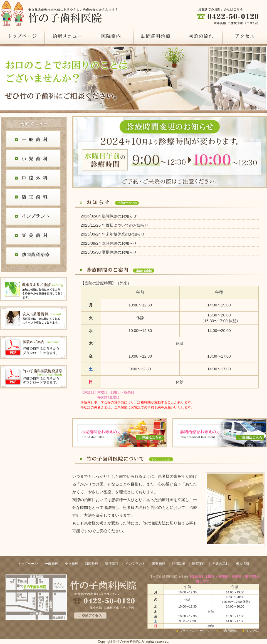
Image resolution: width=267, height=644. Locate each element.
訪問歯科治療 (33, 256)
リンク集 (252, 631)
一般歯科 (33, 140)
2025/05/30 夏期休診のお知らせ (109, 252)
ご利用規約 (230, 631)
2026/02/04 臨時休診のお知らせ (109, 216)
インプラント (33, 217)
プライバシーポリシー (196, 631)
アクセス (245, 36)
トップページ (22, 36)
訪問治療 (156, 36)
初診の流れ (200, 36)
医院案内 (111, 36)
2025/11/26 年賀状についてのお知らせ (115, 225)
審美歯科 (33, 237)
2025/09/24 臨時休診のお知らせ (109, 243)
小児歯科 (33, 159)
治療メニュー (67, 36)
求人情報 (243, 564)
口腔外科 (33, 179)
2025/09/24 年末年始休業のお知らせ (113, 234)
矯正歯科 (33, 198)
